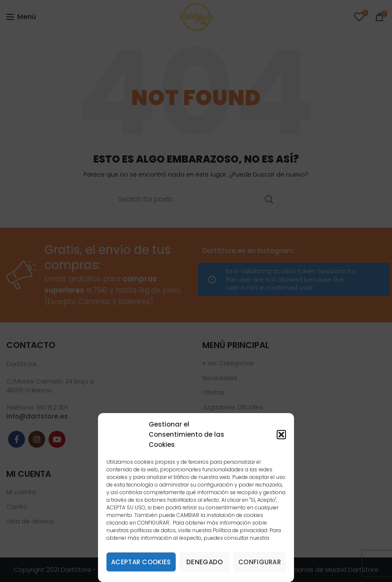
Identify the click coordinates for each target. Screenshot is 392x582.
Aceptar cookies (141, 562)
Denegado (204, 562)
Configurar (260, 562)
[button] (281, 435)
